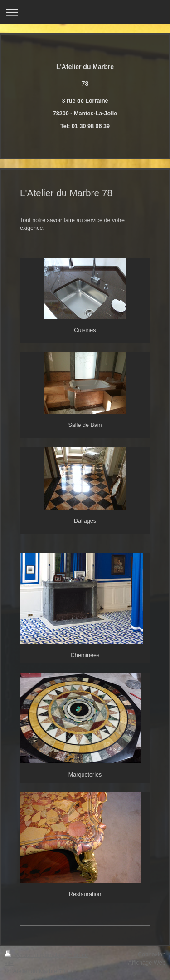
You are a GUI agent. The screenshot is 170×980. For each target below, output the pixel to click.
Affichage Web (147, 963)
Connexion (152, 954)
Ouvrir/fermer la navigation (85, 12)
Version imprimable (35, 955)
